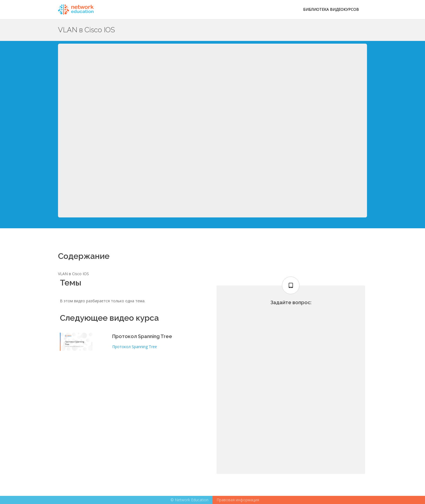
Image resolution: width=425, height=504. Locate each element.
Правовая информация (238, 500)
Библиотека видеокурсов (331, 9)
